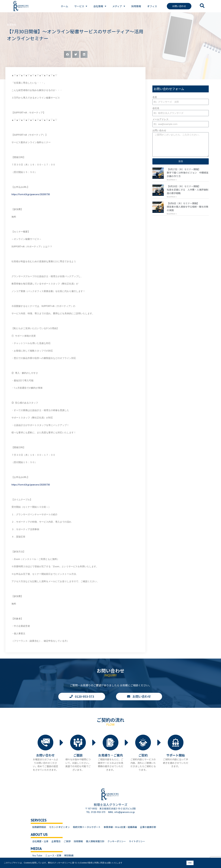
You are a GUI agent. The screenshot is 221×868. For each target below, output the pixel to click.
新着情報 (12, 25)
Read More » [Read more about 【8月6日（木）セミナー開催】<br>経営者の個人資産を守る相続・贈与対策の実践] (172, 214)
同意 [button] (190, 863)
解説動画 (69, 855)
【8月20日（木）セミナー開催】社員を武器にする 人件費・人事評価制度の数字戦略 (188, 190)
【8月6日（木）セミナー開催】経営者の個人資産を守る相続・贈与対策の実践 (188, 207)
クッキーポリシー (117, 841)
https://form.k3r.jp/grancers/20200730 (31, 194)
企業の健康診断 (148, 827)
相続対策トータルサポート (87, 827)
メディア (119, 6)
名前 (155, 97)
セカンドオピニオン (59, 827)
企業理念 (56, 841)
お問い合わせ (159, 130)
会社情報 (100, 6)
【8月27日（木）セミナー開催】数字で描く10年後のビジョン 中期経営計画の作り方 (188, 173)
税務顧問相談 (39, 827)
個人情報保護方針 (95, 841)
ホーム (64, 6)
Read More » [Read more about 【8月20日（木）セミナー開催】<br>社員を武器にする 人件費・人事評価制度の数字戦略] (172, 197)
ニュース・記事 (53, 855)
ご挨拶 (67, 841)
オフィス (152, 6)
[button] (67, 54)
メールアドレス (160, 119)
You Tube (37, 855)
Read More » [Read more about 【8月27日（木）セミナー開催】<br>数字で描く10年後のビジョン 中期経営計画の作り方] (172, 180)
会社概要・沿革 (40, 841)
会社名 (156, 108)
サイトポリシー (137, 841)
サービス (81, 6)
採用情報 (136, 6)
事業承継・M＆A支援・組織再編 (120, 827)
